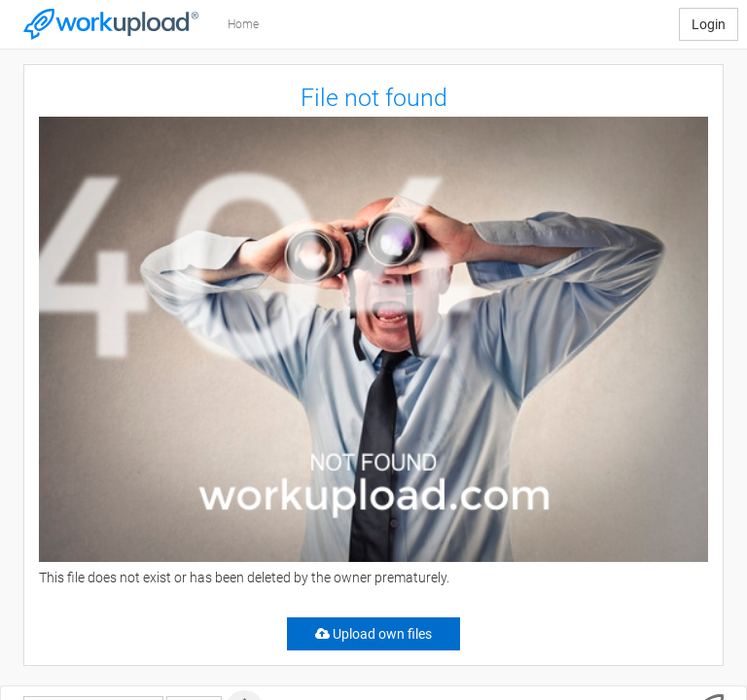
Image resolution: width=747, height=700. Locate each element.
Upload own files (373, 634)
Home (243, 24)
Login (709, 24)
